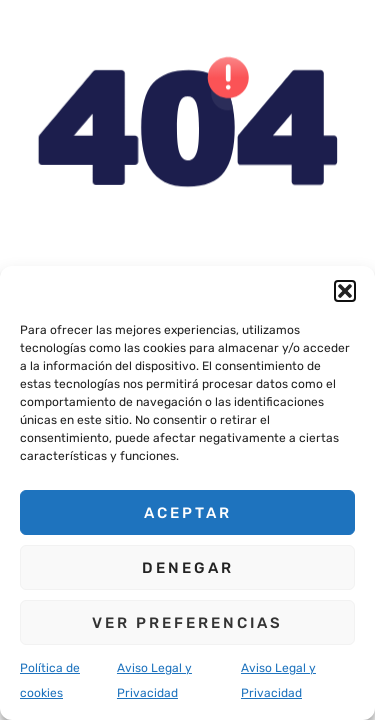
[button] (345, 291)
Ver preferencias (187, 623)
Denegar (188, 568)
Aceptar (188, 513)
